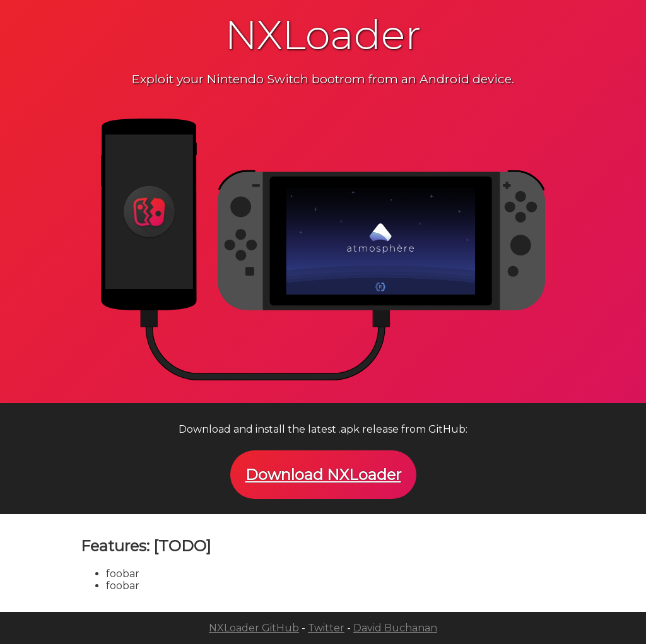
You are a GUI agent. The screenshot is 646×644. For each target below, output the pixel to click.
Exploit (153, 79)
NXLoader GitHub (254, 628)
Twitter (326, 628)
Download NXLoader (323, 475)
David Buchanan (395, 628)
